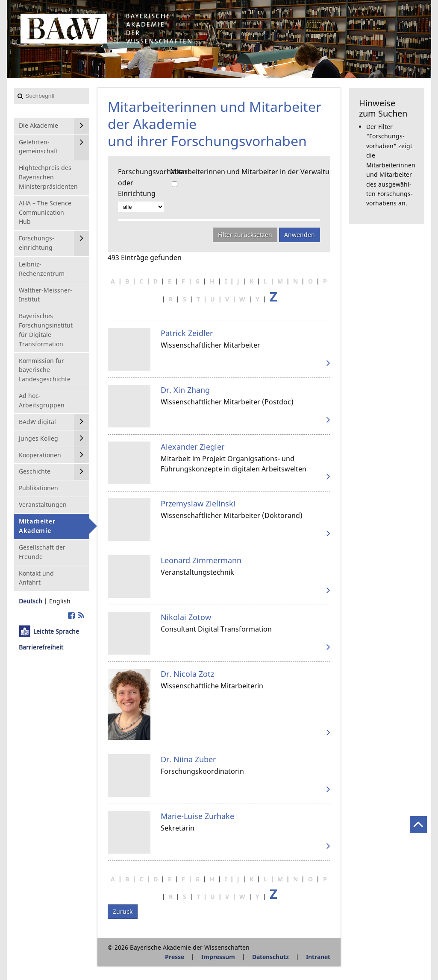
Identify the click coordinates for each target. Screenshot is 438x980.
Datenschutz (270, 957)
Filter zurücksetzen (245, 235)
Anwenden (300, 235)
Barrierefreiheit (41, 647)
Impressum (218, 957)
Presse (175, 957)
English (60, 601)
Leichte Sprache (56, 631)
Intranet (318, 957)
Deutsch (31, 601)
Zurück (123, 911)
